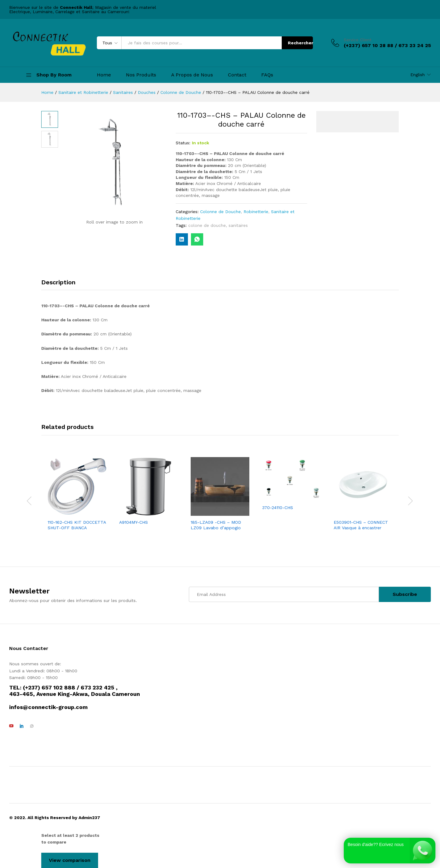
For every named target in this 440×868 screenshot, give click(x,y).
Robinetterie (256, 212)
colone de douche (207, 225)
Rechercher (300, 43)
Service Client (358, 40)
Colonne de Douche (220, 212)
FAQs (267, 75)
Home (104, 75)
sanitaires (238, 225)
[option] (77, 494)
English (418, 75)
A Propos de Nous (192, 75)
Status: (183, 143)
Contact (237, 75)
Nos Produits (141, 75)
